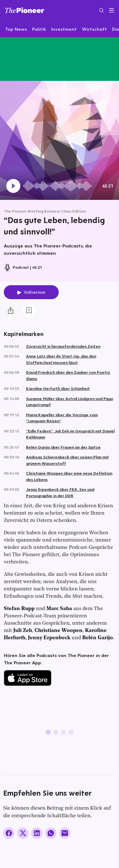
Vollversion (35, 292)
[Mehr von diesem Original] (30, 59)
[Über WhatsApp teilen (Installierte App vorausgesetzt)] (51, 833)
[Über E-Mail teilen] (65, 833)
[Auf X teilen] (23, 833)
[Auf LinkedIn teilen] (37, 833)
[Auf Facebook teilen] (9, 833)
